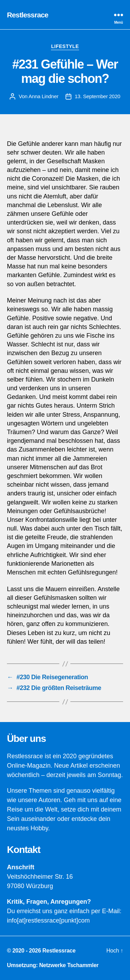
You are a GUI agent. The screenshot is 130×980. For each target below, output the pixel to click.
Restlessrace (28, 15)
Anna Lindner (43, 96)
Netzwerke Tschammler (69, 965)
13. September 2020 (98, 96)
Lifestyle (65, 46)
